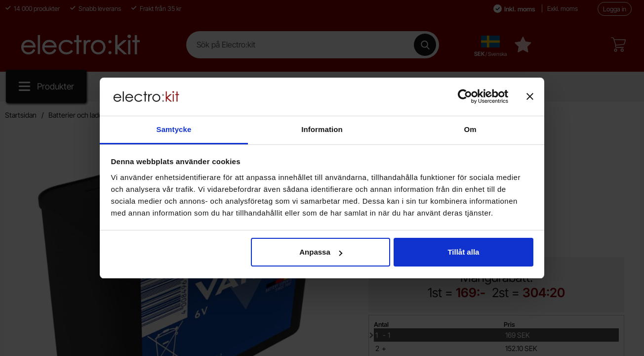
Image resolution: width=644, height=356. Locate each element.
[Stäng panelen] (530, 96)
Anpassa (321, 252)
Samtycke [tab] (174, 129)
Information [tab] (322, 129)
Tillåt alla (463, 252)
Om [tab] (470, 129)
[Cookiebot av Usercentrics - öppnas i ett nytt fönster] (465, 96)
